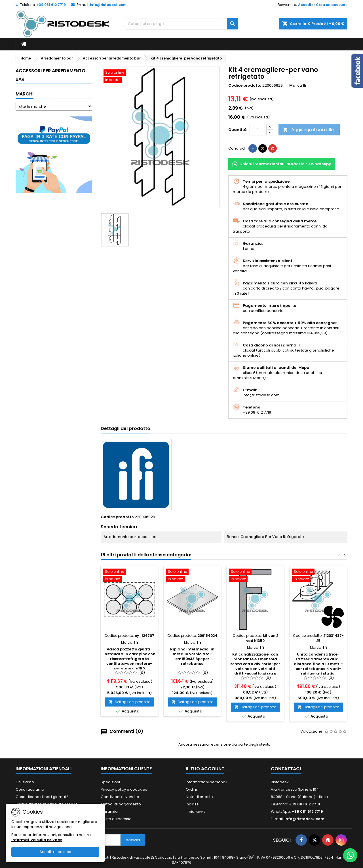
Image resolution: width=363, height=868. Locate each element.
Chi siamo (25, 782)
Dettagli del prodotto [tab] (125, 428)
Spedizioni (110, 782)
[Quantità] (258, 130)
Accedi (304, 5)
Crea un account (331, 5)
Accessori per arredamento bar (50, 75)
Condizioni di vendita (120, 797)
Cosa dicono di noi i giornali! (42, 797)
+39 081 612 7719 (51, 5)
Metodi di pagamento (121, 804)
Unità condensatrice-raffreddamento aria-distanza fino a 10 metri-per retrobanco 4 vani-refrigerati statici (318, 664)
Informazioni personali (206, 782)
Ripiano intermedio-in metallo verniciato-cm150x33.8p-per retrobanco (192, 656)
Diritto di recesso (116, 819)
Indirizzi (193, 804)
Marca (296, 86)
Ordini (191, 789)
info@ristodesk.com (108, 5)
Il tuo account (205, 769)
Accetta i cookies (55, 852)
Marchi (25, 94)
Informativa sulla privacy (37, 840)
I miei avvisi (196, 811)
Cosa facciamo (30, 789)
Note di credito (199, 797)
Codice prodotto (245, 86)
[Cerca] (181, 24)
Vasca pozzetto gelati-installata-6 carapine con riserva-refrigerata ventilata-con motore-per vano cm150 (129, 659)
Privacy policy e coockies (124, 789)
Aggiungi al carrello (308, 130)
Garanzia (109, 811)
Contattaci (286, 769)
